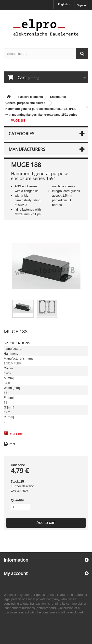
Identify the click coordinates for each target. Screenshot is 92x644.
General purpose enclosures (25, 103)
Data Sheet (17, 434)
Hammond (11, 354)
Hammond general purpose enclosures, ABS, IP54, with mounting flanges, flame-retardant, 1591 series (41, 112)
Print (12, 444)
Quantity (17, 500)
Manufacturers (27, 149)
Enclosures (58, 97)
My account (16, 573)
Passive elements (31, 97)
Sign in (81, 5)
